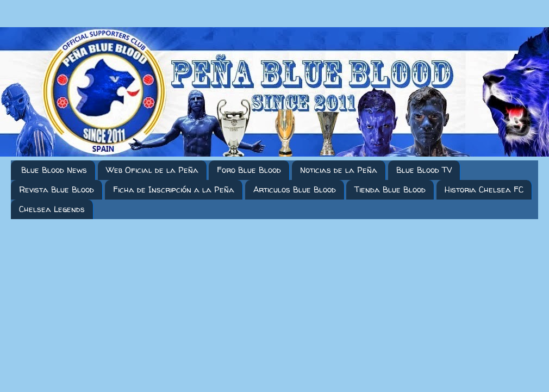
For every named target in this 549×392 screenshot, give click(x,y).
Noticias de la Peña (339, 170)
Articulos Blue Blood (295, 189)
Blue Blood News (54, 170)
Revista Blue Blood (57, 189)
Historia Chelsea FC (484, 189)
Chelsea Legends (52, 209)
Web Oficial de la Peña (152, 170)
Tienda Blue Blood (390, 189)
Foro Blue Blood (249, 170)
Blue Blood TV (424, 170)
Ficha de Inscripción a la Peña (174, 189)
